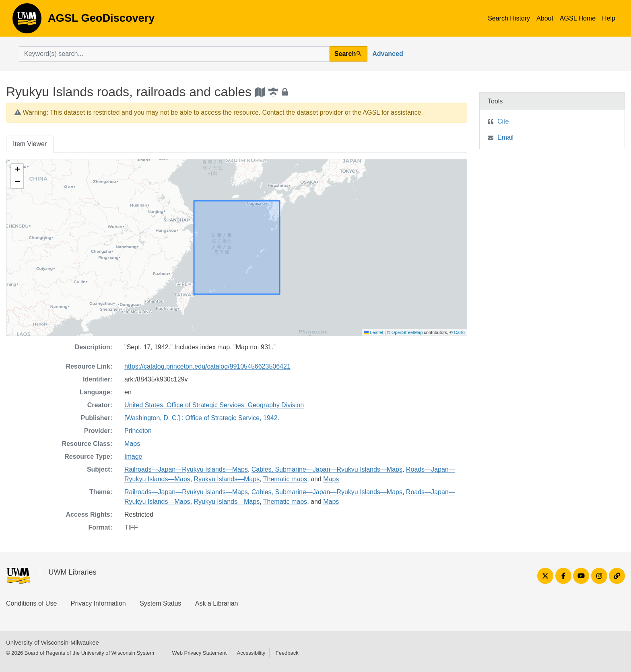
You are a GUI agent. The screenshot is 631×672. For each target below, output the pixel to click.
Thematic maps (285, 479)
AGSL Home (578, 18)
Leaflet (373, 332)
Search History (509, 18)
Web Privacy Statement (199, 653)
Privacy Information (98, 603)
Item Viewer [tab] (30, 144)
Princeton (138, 431)
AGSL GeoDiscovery (27, 21)
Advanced (388, 54)
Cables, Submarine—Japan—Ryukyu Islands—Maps (327, 469)
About (545, 18)
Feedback (287, 653)
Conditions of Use (31, 603)
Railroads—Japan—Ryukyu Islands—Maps (186, 469)
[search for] (174, 54)
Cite (503, 121)
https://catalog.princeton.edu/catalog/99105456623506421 (207, 366)
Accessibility (251, 653)
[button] (17, 170)
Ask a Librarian (217, 603)
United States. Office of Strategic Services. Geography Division (214, 405)
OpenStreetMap (407, 332)
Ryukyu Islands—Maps (227, 479)
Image (133, 457)
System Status (160, 603)
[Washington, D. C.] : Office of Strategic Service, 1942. (202, 418)
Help (609, 18)
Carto (459, 332)
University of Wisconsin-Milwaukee (53, 642)
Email (505, 137)
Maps (132, 444)
